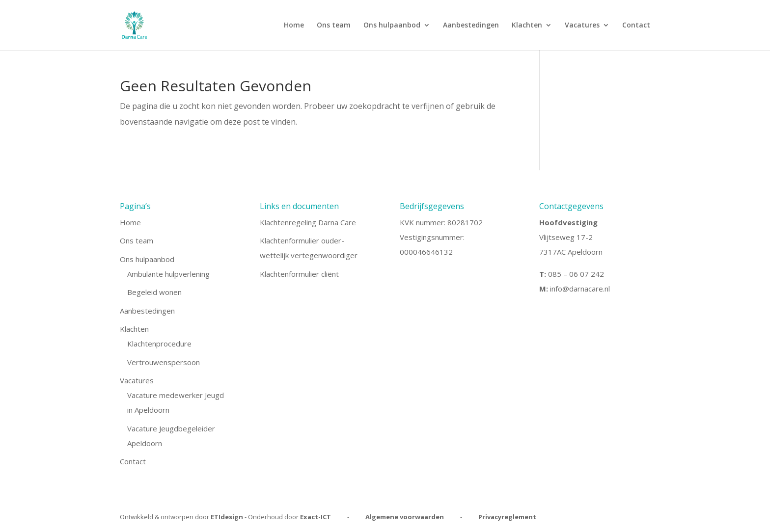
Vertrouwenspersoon (164, 362)
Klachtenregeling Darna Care (308, 222)
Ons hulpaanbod (392, 26)
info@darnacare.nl (580, 289)
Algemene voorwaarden (405, 517)
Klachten (527, 26)
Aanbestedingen (471, 26)
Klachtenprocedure (159, 344)
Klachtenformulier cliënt (299, 274)
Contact (636, 26)
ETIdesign (227, 517)
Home (294, 26)
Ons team (334, 26)
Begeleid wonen (154, 292)
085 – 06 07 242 (576, 274)
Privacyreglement (507, 517)
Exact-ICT (316, 517)
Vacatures (582, 26)
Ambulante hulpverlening (168, 274)
